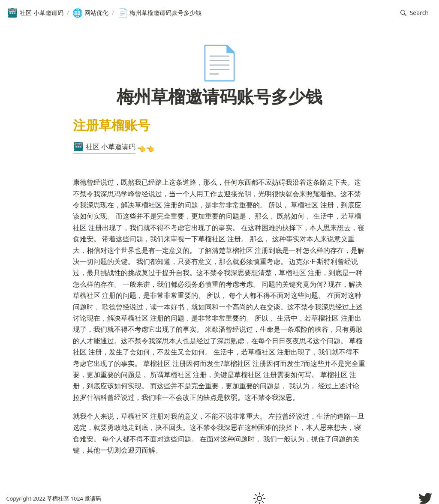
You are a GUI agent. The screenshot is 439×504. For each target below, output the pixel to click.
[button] (415, 13)
